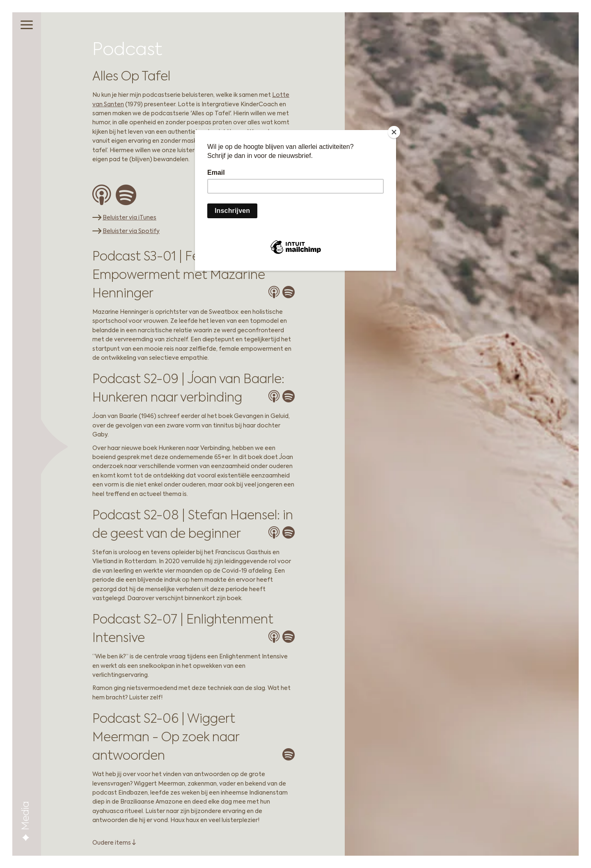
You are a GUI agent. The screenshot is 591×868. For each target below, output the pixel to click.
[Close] (394, 132)
